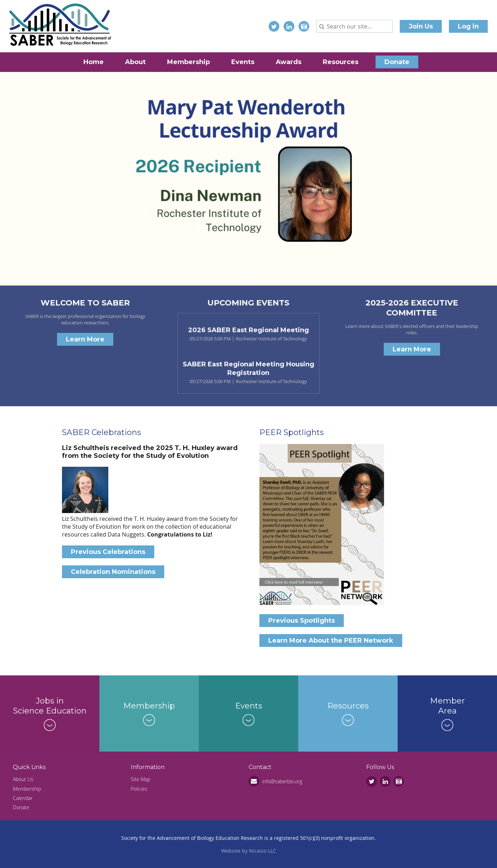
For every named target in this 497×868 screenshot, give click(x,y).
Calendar (23, 798)
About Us (23, 779)
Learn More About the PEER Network (331, 640)
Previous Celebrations (108, 552)
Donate (21, 807)
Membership (27, 789)
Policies (139, 789)
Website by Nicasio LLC (249, 851)
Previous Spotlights (302, 621)
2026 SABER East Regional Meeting (248, 330)
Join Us (421, 26)
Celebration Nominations (113, 572)
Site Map (141, 779)
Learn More (85, 339)
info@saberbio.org (282, 781)
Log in (468, 26)
